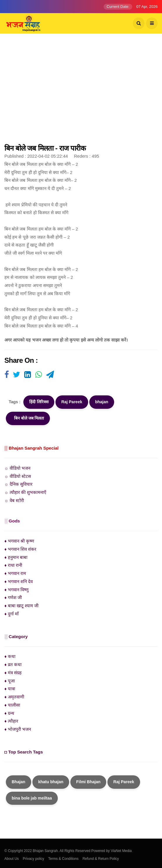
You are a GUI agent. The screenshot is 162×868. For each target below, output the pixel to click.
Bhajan (19, 782)
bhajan (102, 402)
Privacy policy (33, 859)
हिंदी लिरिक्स (39, 402)
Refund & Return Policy (101, 859)
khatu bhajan (51, 782)
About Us (12, 859)
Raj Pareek (72, 402)
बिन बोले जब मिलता (28, 418)
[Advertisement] (81, 92)
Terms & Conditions (63, 859)
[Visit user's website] (7, 375)
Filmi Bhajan (88, 782)
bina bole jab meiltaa (32, 798)
